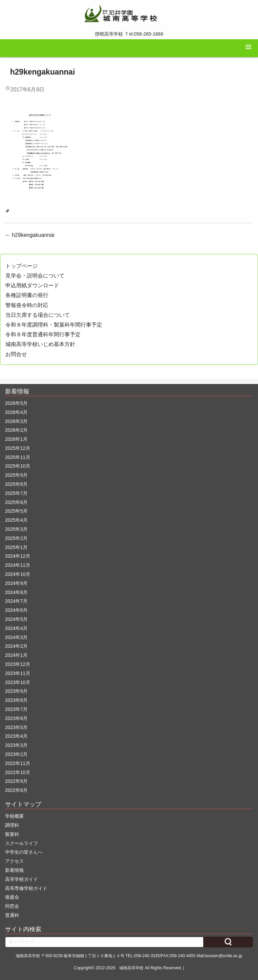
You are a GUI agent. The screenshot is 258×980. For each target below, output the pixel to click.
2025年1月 (16, 547)
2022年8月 (16, 790)
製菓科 (12, 834)
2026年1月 (16, 439)
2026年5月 (16, 403)
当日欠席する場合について (38, 315)
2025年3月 (16, 529)
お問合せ (16, 354)
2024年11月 (18, 565)
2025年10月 (18, 466)
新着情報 (14, 870)
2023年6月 (16, 718)
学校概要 (14, 816)
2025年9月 (16, 475)
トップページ (21, 266)
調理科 (12, 825)
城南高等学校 (131, 968)
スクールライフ (21, 843)
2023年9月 (16, 691)
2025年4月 (16, 520)
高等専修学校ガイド (26, 888)
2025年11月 (18, 457)
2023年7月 (16, 709)
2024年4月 (16, 628)
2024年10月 (18, 574)
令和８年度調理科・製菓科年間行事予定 (54, 325)
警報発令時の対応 (27, 305)
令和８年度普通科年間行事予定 (43, 334)
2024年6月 (16, 610)
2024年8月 (16, 592)
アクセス (14, 861)
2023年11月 (18, 673)
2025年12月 (18, 448)
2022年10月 (18, 772)
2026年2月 (16, 430)
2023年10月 (18, 682)
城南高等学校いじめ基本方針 (40, 344)
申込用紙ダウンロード (32, 285)
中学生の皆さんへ (24, 852)
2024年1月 (16, 655)
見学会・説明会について (35, 276)
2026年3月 (16, 421)
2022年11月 (18, 763)
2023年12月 (18, 664)
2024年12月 (18, 556)
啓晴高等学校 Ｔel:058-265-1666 (129, 34)
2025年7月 (16, 493)
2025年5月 (16, 511)
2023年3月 (16, 745)
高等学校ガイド (21, 879)
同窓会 (12, 906)
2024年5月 (16, 619)
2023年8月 (16, 700)
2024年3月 (16, 637)
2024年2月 (16, 646)
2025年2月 (16, 538)
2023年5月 (16, 727)
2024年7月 (16, 601)
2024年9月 (16, 583)
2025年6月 (16, 502)
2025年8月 (16, 484)
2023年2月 (16, 754)
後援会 (12, 897)
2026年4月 (16, 412)
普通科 (12, 915)
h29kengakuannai (30, 235)
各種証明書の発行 (27, 295)
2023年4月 (16, 736)
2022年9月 (16, 781)
